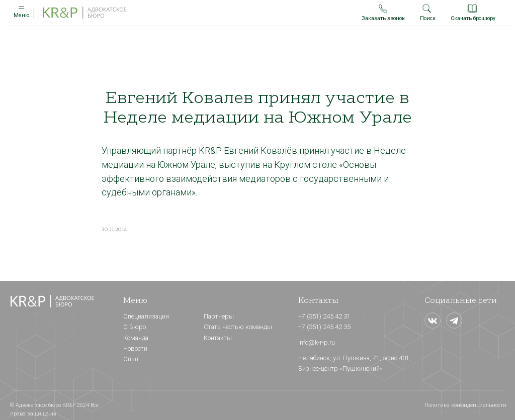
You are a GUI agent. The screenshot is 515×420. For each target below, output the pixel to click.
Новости (135, 348)
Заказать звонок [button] (383, 18)
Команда (136, 338)
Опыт (131, 359)
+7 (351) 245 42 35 (324, 327)
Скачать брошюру (473, 18)
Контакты (218, 338)
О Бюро (135, 327)
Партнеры (219, 316)
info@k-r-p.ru (317, 342)
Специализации (146, 316)
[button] (383, 8)
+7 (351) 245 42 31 (324, 316)
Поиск (428, 18)
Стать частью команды (238, 327)
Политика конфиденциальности (465, 405)
